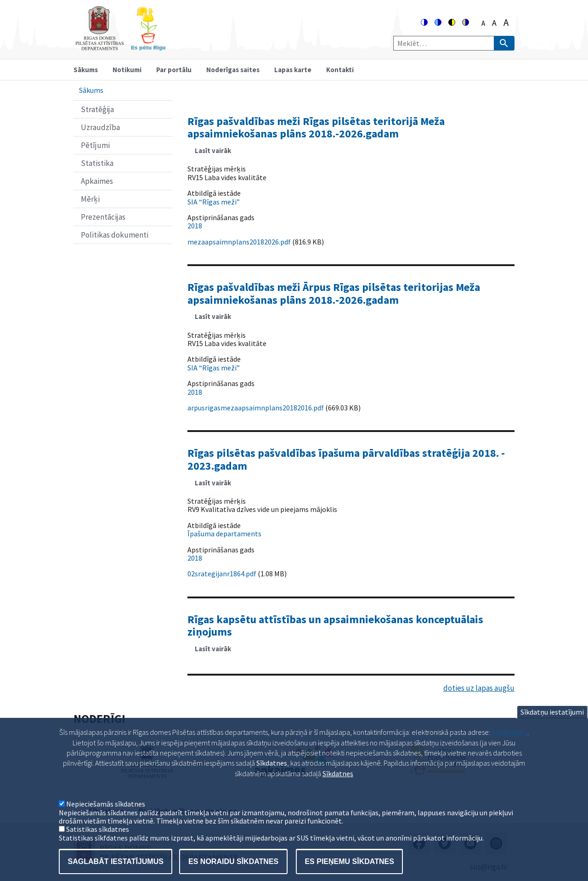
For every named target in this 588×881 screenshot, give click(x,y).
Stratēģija (97, 109)
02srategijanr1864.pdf (222, 574)
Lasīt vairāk (217, 153)
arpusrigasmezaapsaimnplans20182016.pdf (256, 408)
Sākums (86, 70)
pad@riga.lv (509, 745)
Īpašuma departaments (224, 534)
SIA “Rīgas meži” (214, 202)
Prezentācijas (103, 217)
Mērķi (90, 199)
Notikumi (127, 70)
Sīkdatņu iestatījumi (552, 724)
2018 (195, 226)
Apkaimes (97, 181)
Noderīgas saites (233, 70)
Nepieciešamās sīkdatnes (106, 816)
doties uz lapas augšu (479, 688)
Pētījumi (95, 145)
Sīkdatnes (338, 786)
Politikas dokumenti (115, 235)
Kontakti (340, 70)
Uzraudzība (100, 127)
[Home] (120, 47)
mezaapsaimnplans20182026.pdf (239, 242)
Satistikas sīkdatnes (98, 841)
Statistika (97, 163)
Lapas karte (293, 70)
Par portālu (174, 70)
